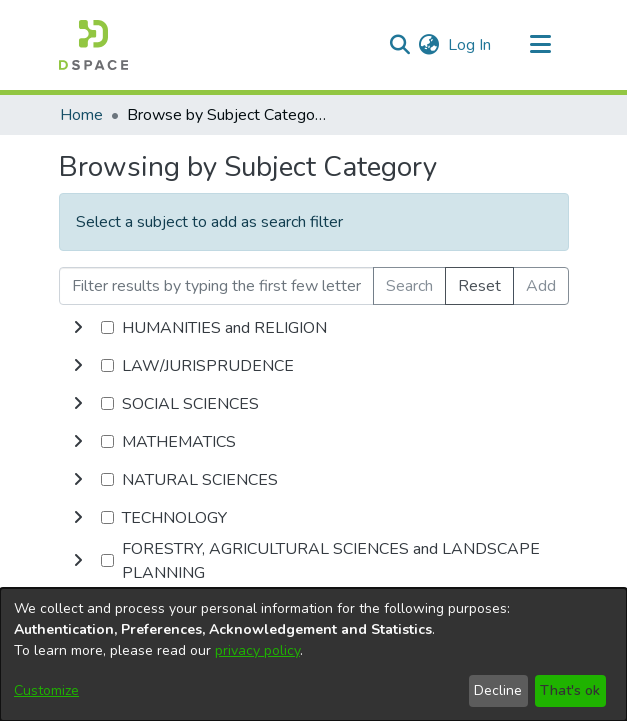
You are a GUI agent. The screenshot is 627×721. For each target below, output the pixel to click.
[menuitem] (429, 45)
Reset (479, 286)
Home (81, 115)
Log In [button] (470, 45)
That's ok (570, 690)
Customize (46, 690)
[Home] (93, 45)
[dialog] (313, 654)
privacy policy (257, 650)
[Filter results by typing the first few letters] (216, 286)
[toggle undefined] (78, 328)
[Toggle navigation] (541, 45)
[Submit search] (400, 45)
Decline (498, 690)
